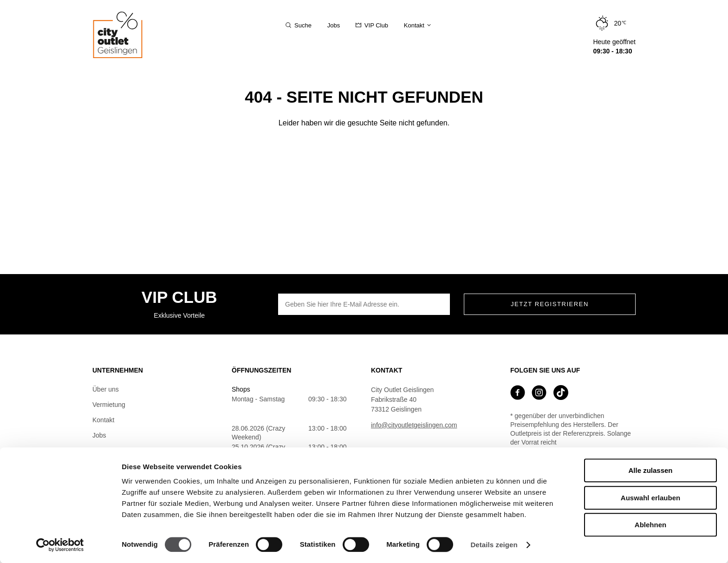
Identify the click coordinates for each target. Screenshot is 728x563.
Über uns (106, 389)
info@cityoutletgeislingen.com (414, 425)
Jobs (99, 435)
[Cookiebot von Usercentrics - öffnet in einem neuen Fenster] (60, 545)
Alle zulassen (650, 470)
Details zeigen (494, 545)
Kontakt (103, 420)
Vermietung (109, 405)
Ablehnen (650, 525)
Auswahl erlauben (650, 498)
